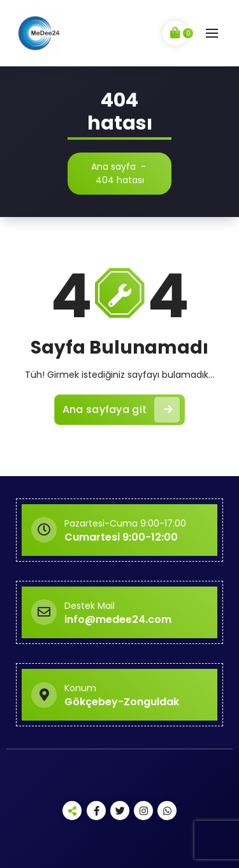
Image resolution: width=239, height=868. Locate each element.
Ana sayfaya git (121, 410)
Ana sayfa (113, 167)
